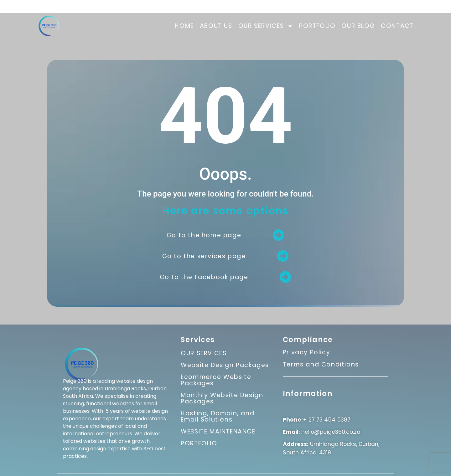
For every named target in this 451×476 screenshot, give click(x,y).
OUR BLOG (358, 26)
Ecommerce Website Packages (216, 380)
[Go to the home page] (278, 235)
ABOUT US (216, 26)
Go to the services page (204, 256)
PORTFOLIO (317, 26)
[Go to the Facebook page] (285, 277)
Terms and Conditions (321, 366)
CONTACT (397, 26)
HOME (184, 26)
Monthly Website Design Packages (222, 398)
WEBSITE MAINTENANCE (218, 431)
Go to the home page (204, 235)
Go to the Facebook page (204, 277)
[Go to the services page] (283, 256)
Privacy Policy (306, 354)
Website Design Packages (225, 365)
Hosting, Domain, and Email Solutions (218, 416)
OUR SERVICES (266, 26)
